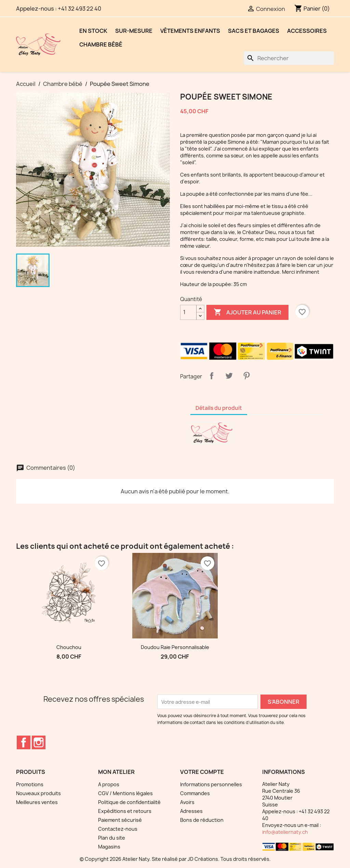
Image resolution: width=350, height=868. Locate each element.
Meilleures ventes (37, 802)
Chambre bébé (101, 44)
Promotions (30, 784)
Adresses (191, 811)
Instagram (39, 742)
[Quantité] (188, 312)
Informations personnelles (211, 784)
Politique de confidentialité (129, 802)
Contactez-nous (118, 829)
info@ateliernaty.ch (285, 832)
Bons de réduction (202, 820)
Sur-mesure (134, 31)
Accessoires (307, 31)
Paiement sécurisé (120, 820)
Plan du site (112, 838)
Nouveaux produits (38, 793)
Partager (212, 376)
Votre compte (202, 772)
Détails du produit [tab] (219, 408)
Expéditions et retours (125, 811)
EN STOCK (93, 31)
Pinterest (246, 376)
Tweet (229, 376)
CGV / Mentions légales (125, 793)
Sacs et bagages (254, 31)
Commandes (195, 793)
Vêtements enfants (190, 31)
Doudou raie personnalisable (175, 647)
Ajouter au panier (247, 312)
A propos (109, 784)
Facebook (24, 742)
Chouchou (69, 647)
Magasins (109, 847)
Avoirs (187, 802)
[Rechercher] (289, 58)
